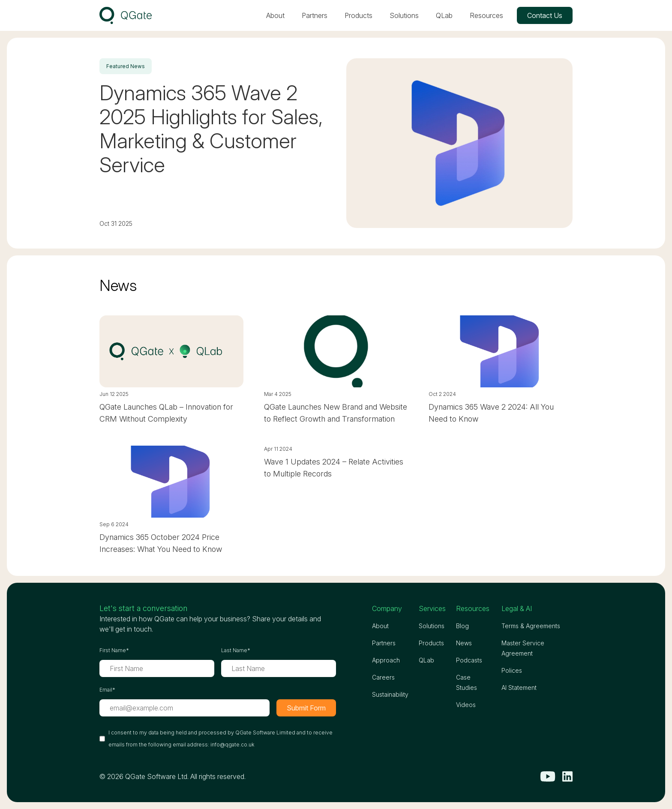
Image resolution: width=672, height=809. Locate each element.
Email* (107, 690)
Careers (383, 677)
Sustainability (390, 694)
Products (358, 15)
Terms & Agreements (531, 626)
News (464, 643)
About (275, 15)
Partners (315, 15)
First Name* (114, 650)
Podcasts (469, 660)
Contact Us (545, 15)
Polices (512, 670)
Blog (462, 626)
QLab (444, 15)
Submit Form (306, 708)
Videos (466, 705)
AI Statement (519, 688)
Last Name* (236, 650)
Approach (386, 660)
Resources (486, 15)
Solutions (404, 15)
